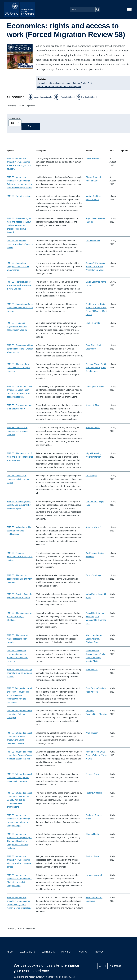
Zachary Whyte (92, 364)
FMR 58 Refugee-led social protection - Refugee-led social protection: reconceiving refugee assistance (19, 695)
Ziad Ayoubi (91, 553)
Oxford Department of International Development (59, 87)
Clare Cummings (93, 658)
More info (72, 977)
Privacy (99, 952)
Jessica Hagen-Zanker (96, 654)
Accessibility (28, 952)
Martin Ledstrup (93, 282)
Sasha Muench (92, 639)
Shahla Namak (92, 304)
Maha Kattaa (91, 594)
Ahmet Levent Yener (95, 270)
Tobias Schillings (93, 575)
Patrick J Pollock (93, 856)
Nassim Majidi (92, 661)
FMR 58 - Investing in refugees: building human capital (18, 479)
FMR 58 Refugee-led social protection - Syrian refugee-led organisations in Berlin (19, 755)
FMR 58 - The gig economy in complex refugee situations (19, 617)
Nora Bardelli (91, 670)
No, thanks (115, 966)
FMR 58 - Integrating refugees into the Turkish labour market (18, 267)
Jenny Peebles (92, 200)
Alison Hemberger (94, 635)
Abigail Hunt (91, 613)
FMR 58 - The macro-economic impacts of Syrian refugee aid (19, 579)
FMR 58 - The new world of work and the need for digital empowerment (20, 457)
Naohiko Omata (93, 323)
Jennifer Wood (92, 752)
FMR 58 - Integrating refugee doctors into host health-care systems (20, 308)
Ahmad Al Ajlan (92, 405)
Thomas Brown (92, 774)
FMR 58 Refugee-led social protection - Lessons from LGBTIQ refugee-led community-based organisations (19, 800)
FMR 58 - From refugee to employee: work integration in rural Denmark (19, 285)
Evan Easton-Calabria (96, 688)
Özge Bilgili (91, 345)
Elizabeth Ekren (93, 428)
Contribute (48, 952)
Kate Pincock (92, 692)
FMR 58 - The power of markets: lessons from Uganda (17, 639)
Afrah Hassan (92, 733)
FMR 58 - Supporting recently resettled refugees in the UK (20, 244)
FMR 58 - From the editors (19, 196)
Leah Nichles (92, 501)
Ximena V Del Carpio (95, 263)
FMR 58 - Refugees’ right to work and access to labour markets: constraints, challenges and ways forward (19, 225)
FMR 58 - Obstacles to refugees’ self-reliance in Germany (18, 431)
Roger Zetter (91, 218)
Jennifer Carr (91, 181)
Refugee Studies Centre (83, 83)
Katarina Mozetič (93, 527)
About (10, 952)
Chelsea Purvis (92, 642)
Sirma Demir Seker (94, 267)
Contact (84, 952)
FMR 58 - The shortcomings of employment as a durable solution (20, 673)
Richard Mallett (92, 651)
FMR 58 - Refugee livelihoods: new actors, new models (20, 557)
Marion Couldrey (93, 196)
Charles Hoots (92, 834)
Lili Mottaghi (91, 476)
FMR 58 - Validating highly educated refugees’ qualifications (19, 531)
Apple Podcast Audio (43, 97)
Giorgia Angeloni (93, 177)
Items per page (14, 118)
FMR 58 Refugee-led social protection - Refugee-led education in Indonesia (19, 778)
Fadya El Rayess (93, 311)
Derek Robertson (93, 158)
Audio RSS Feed (68, 97)
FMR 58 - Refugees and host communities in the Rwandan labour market (20, 349)
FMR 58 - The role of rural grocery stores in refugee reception (19, 368)
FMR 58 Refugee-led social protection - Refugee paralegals (19, 714)
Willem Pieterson (93, 457)
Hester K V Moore (94, 793)
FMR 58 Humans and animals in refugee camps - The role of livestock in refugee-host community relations (19, 841)
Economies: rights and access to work (54, 83)
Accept (103, 966)
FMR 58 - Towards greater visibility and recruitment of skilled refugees (19, 505)
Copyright (67, 952)
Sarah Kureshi (100, 308)
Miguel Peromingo (94, 453)
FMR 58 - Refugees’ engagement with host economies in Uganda (17, 326)
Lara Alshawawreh (94, 875)
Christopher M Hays (95, 386)
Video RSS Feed (90, 97)
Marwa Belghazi (93, 241)
